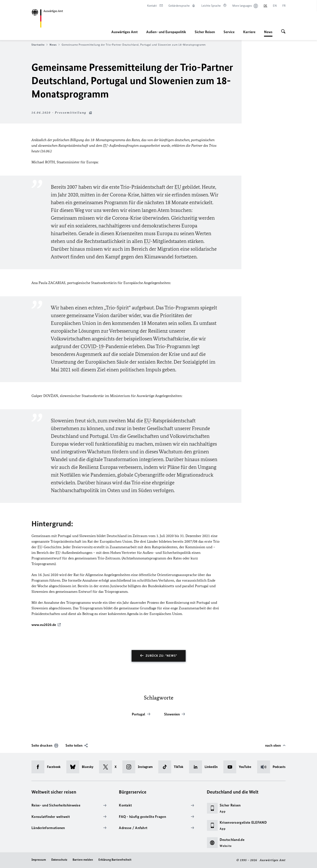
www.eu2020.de (44, 625)
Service (229, 32)
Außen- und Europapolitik (166, 32)
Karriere (249, 32)
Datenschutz (59, 860)
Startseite (40, 45)
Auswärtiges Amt (124, 32)
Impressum (39, 860)
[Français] (284, 6)
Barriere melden (83, 860)
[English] (275, 6)
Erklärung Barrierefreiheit (115, 860)
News (268, 32)
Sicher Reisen (205, 32)
